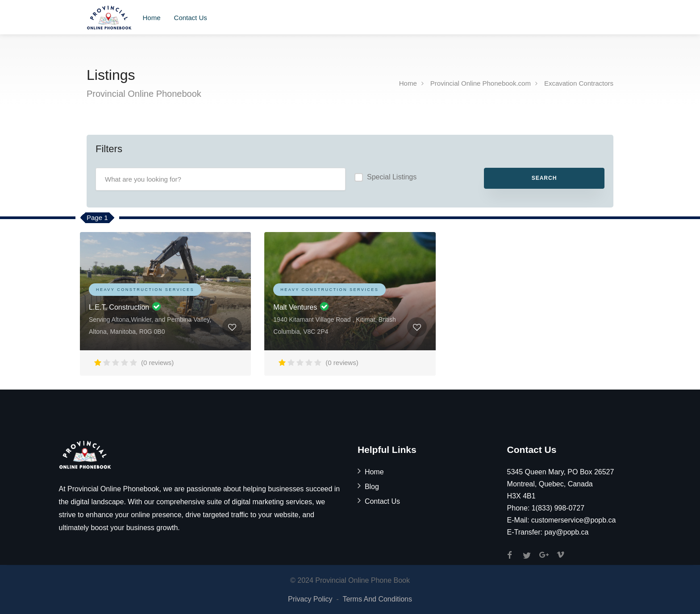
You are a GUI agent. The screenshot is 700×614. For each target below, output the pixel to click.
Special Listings (392, 177)
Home (152, 18)
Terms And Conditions (377, 599)
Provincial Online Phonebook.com (481, 83)
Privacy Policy (310, 599)
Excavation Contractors (579, 83)
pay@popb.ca (566, 532)
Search (544, 178)
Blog (372, 487)
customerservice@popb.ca (574, 520)
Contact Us (191, 18)
